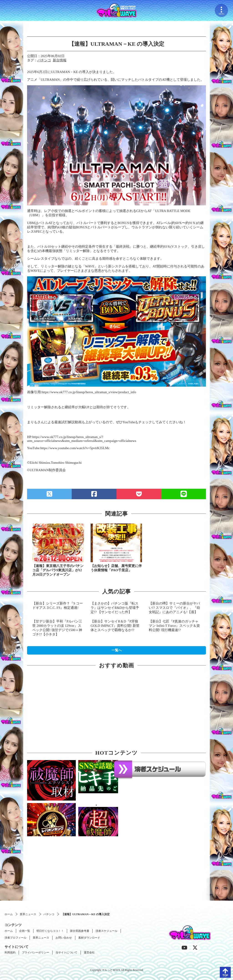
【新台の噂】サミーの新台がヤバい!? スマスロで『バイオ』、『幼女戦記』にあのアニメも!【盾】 (174, 608)
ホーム (9, 914)
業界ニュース (28, 914)
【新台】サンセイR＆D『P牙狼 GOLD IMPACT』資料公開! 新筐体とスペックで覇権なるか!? (115, 626)
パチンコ (44, 60)
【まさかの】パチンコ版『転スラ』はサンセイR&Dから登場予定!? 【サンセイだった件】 (115, 608)
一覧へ (117, 650)
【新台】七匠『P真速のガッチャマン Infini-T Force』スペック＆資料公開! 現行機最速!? (174, 626)
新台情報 (60, 60)
